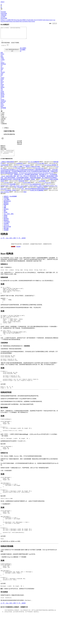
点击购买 (13, 250)
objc (35, 20)
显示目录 (3, 197)
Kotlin (29, 20)
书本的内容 (22, 184)
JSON (2, 70)
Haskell (18, 21)
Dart (21, 20)
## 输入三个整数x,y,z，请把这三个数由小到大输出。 (27, 170)
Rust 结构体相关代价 (35, 188)
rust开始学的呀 (5, 168)
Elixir (2, 106)
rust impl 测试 (40, 167)
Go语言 (9, 20)
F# (37, 20)
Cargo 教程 (7, 203)
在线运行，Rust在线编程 (10, 200)
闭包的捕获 (13, 188)
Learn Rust (6, 186)
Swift (44, 20)
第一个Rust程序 (19, 191)
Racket (26, 21)
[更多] (25, 195)
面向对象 (6, 232)
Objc (2, 72)
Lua (54, 20)
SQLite (15, 20)
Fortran (33, 21)
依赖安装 (4, 126)
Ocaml (2, 94)
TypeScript (3, 103)
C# (27, 20)
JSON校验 (3, 110)
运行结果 (19, 143)
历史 (2, 123)
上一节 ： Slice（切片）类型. (8, 241)
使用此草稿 (7, 137)
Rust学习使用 (27, 186)
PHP (12, 20)
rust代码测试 (42, 184)
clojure (47, 20)
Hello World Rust (5, 195)
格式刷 (3, 121)
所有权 (5, 216)
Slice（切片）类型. (9, 217)
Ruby (33, 20)
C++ (6, 20)
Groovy (51, 20)
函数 (5, 211)
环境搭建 (6, 201)
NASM (2, 99)
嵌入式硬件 (23, 50)
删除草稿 (12, 137)
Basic (2, 109)
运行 (3, 115)
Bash (8, 21)
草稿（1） (4, 120)
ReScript (3, 105)
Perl (5, 21)
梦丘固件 (18, 250)
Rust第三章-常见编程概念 (37, 194)
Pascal (2, 21)
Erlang (11, 21)
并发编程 (6, 233)
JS (21, 53)
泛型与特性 (7, 225)
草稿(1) (6, 130)
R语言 (24, 20)
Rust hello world (40, 172)
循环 (5, 214)
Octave (2, 107)
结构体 (5, 219)
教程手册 (19, 145)
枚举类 (5, 220)
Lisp (23, 21)
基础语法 (6, 206)
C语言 (2, 60)
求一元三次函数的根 (34, 165)
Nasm (30, 21)
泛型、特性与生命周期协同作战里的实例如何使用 (35, 192)
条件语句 (6, 212)
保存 (2, 117)
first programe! (26, 168)
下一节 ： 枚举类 (21, 241)
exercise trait (48, 186)
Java (2, 58)
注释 (5, 209)
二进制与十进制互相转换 (7, 165)
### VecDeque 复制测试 (50, 168)
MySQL (3, 96)
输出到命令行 (7, 205)
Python (2, 20)
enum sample (4, 192)
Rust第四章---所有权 (11, 194)
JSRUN (2, 2)
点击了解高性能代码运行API (12, 52)
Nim (21, 21)
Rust (19, 20)
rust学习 (19, 172)
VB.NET (40, 20)
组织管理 (6, 222)
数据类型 (6, 208)
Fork (2, 118)
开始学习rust (40, 191)
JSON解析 (23, 52)
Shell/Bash (3, 66)
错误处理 (6, 224)
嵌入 (2, 124)
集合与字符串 (7, 230)
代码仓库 (19, 146)
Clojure (2, 80)
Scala (14, 21)
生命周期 (6, 227)
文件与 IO (6, 228)
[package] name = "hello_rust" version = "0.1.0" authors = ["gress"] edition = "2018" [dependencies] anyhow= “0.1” (29, 189)
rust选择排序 (19, 167)
